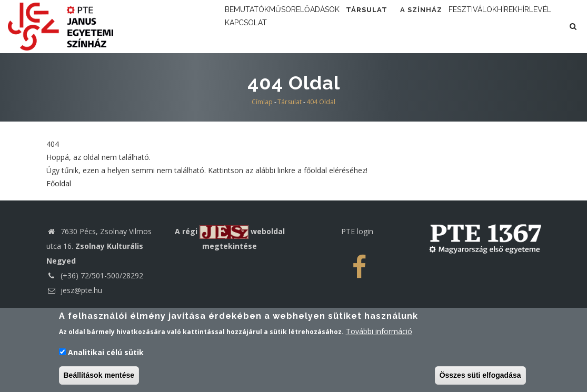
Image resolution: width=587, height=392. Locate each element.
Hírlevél (353, 72)
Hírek (310, 72)
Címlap (262, 144)
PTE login (357, 273)
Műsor (307, 26)
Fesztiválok (258, 72)
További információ (379, 334)
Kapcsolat (408, 72)
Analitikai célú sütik (106, 354)
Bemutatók (256, 26)
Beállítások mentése (99, 377)
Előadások (358, 26)
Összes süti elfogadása (480, 377)
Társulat (421, 26)
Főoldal (59, 225)
